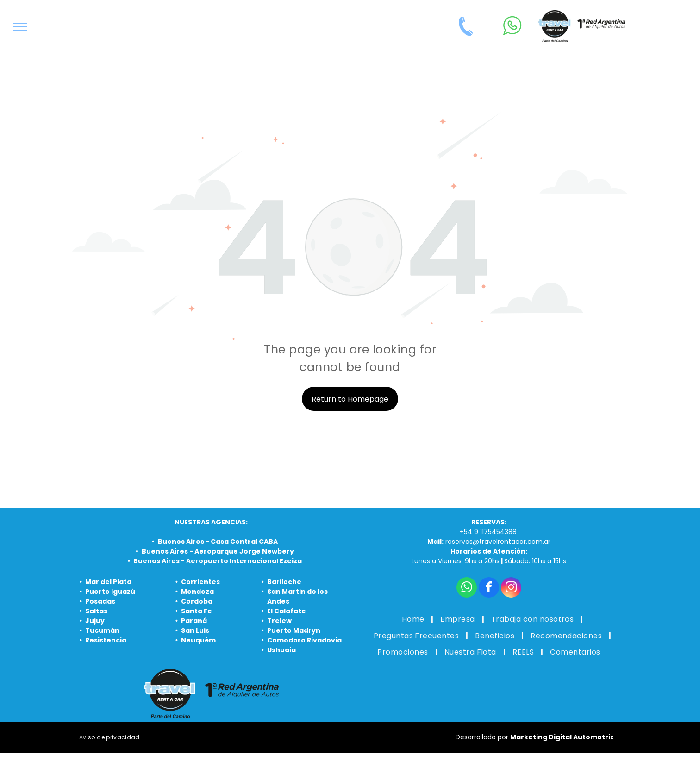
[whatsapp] (467, 589)
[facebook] (489, 589)
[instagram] (511, 589)
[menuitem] (414, 619)
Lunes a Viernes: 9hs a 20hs (456, 561)
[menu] (20, 27)
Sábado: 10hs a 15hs (535, 561)
